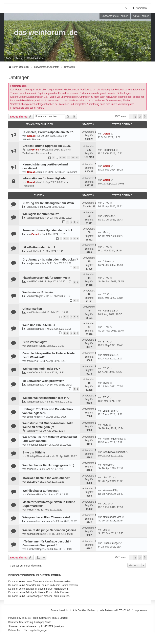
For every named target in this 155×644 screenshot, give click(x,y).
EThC (34, 207)
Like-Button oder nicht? (39, 247)
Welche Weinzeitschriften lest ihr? (46, 398)
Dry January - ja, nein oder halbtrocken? (50, 260)
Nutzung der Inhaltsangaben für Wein (48, 203)
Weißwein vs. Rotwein (38, 292)
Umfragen (19, 77)
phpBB (25, 618)
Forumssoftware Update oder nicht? (47, 230)
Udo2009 (108, 216)
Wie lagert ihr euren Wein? (41, 214)
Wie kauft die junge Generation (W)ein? (49, 530)
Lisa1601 (32, 482)
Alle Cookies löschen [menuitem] (84, 610)
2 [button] (135, 117)
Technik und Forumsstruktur (37, 153)
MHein (31, 510)
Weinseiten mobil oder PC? (41, 369)
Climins (107, 262)
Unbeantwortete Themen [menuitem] (115, 16)
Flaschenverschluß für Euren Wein (46, 278)
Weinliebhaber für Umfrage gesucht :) (48, 465)
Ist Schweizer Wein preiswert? (43, 381)
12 (73, 158)
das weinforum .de (46, 32)
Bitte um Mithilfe (34, 452)
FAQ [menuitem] (8, 58)
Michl (106, 232)
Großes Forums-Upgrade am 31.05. (47, 146)
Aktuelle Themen (31, 140)
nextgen (60, 626)
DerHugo (32, 346)
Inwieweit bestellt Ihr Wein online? (46, 478)
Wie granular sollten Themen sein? (46, 517)
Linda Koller (33, 417)
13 (77, 158)
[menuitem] (35, 58)
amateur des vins (40, 521)
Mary (34, 431)
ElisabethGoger (35, 549)
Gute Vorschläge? (35, 342)
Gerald (31, 136)
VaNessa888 (34, 495)
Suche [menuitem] (19, 58)
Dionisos (36, 312)
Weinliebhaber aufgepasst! (41, 491)
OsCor (35, 373)
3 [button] (140, 117)
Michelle (31, 469)
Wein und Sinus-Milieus (39, 325)
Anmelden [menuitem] (139, 8)
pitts (105, 530)
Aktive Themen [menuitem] (141, 16)
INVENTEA (47, 626)
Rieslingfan (109, 150)
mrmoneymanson (36, 445)
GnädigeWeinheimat (38, 456)
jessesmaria (38, 218)
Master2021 (33, 361)
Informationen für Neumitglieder (45, 178)
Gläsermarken (32, 309)
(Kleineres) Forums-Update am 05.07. (48, 132)
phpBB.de (46, 622)
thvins (106, 383)
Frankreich (72, 172)
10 (64, 158)
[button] (145, 117)
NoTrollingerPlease (113, 439)
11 (68, 158)
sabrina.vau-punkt (37, 534)
